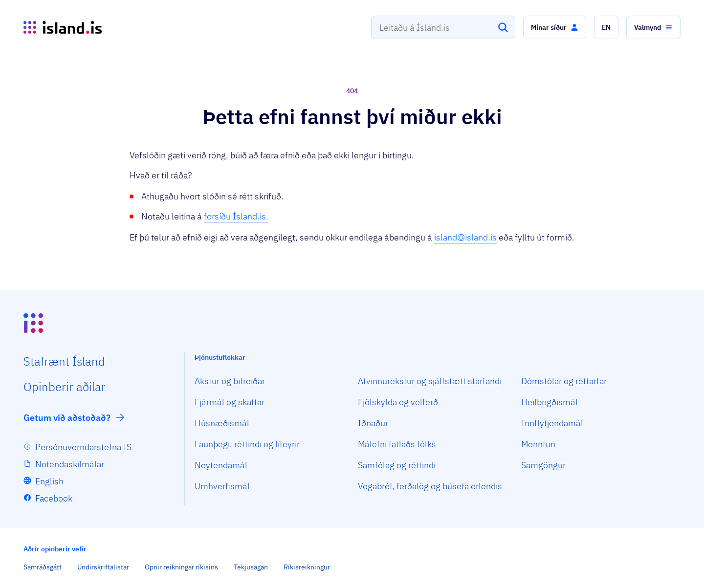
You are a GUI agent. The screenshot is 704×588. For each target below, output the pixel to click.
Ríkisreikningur (307, 567)
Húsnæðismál (222, 423)
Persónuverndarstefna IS (83, 447)
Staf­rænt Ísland (64, 361)
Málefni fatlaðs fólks (397, 444)
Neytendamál (221, 465)
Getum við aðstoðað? (75, 417)
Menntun (538, 444)
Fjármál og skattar (230, 402)
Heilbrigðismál (550, 402)
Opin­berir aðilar (65, 387)
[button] (555, 27)
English (49, 481)
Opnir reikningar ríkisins (181, 567)
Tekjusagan (251, 567)
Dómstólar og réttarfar (564, 381)
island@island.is (465, 237)
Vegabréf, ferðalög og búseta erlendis (430, 486)
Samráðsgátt (43, 567)
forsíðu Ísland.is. (236, 216)
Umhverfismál (222, 486)
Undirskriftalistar (103, 567)
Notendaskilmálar (70, 464)
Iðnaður (373, 423)
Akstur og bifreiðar (230, 381)
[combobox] (443, 27)
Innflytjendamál (552, 423)
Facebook (54, 498)
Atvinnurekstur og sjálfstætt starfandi (430, 381)
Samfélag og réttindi (397, 465)
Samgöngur (543, 465)
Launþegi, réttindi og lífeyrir (247, 444)
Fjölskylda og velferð (398, 402)
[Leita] (503, 27)
